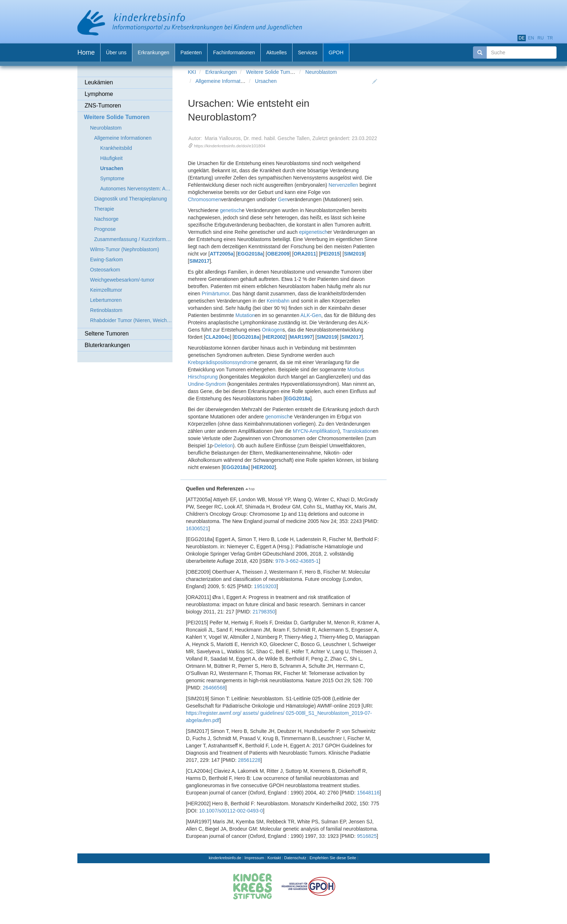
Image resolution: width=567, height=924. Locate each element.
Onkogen (272, 330)
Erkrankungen (221, 72)
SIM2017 (199, 261)
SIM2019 (354, 254)
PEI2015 (330, 254)
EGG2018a (250, 254)
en (531, 38)
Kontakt (274, 858)
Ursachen (266, 81)
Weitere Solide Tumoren (273, 72)
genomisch (278, 417)
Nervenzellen (344, 185)
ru (540, 38)
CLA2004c (218, 337)
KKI (192, 72)
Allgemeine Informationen (224, 81)
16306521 (197, 528)
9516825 (367, 836)
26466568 (214, 688)
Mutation (245, 315)
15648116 (368, 793)
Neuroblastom (321, 72)
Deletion (224, 446)
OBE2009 (278, 254)
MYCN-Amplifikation (316, 431)
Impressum (254, 858)
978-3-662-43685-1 (297, 561)
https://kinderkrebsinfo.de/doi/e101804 (230, 146)
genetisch (231, 210)
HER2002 (275, 337)
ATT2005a (221, 254)
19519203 (265, 586)
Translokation (358, 431)
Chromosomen (205, 199)
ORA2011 (305, 254)
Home (86, 52)
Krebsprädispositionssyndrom (221, 362)
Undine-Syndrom (207, 384)
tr (550, 38)
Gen (283, 199)
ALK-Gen (311, 315)
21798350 (264, 612)
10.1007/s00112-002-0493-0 (231, 811)
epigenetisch (313, 232)
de (522, 38)
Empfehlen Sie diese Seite (333, 858)
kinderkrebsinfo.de (225, 858)
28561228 (249, 760)
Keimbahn (278, 301)
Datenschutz (295, 858)
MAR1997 (301, 337)
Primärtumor (216, 294)
